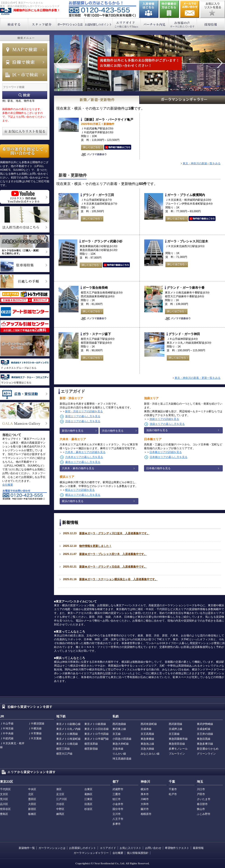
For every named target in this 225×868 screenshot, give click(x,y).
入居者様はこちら (149, 9)
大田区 (32, 804)
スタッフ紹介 (42, 24)
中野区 (60, 809)
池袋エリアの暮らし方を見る (167, 424)
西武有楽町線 (149, 724)
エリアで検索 (25, 75)
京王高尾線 (147, 734)
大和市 (145, 804)
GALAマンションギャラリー (182, 100)
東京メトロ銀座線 (95, 724)
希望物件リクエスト (177, 848)
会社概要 (8, 485)
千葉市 (173, 789)
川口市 (201, 789)
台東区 (88, 789)
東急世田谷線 (177, 744)
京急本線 (118, 749)
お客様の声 (183, 24)
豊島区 (4, 814)
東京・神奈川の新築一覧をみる (202, 163)
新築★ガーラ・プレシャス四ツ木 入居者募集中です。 (113, 554)
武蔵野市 (118, 789)
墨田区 (32, 799)
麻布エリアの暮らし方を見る (83, 462)
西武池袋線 (119, 724)
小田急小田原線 (122, 739)
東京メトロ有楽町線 (68, 739)
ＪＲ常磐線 (35, 733)
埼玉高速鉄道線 (122, 759)
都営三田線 (63, 749)
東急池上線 (147, 744)
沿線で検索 (25, 62)
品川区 (4, 804)
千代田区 (5, 789)
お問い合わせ (190, 9)
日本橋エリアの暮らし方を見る (169, 457)
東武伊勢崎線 (205, 724)
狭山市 (201, 809)
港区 (59, 789)
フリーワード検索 (25, 95)
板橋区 (32, 814)
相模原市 (146, 814)
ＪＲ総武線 (7, 738)
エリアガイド (127, 24)
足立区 (60, 794)
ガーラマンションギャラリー (91, 853)
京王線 (117, 734)
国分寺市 (118, 809)
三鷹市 (117, 794)
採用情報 (211, 24)
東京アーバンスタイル (6, 11)
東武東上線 (119, 729)
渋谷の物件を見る (113, 431)
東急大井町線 (121, 744)
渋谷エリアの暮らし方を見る (83, 421)
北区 (31, 794)
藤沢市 (145, 809)
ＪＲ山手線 (7, 724)
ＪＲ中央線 (7, 733)
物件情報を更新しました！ (95, 546)
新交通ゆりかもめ (208, 749)
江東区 (88, 799)
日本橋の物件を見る (158, 468)
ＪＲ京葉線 (35, 738)
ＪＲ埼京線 (7, 728)
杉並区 (88, 809)
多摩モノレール (178, 749)
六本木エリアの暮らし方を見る (84, 457)
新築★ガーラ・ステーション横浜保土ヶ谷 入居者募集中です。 (118, 579)
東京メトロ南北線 (67, 744)
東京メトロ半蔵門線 (97, 739)
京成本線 (146, 729)
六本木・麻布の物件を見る (78, 468)
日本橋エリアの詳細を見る (166, 452)
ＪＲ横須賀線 (36, 724)
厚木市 (145, 794)
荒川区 (4, 799)
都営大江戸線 (64, 754)
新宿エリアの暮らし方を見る (83, 416)
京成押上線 (175, 729)
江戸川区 (62, 799)
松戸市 (173, 794)
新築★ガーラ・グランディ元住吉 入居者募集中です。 (113, 567)
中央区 (32, 789)
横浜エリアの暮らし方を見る (83, 495)
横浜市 (145, 789)
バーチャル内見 (155, 24)
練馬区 (60, 814)
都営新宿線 (91, 749)
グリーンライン (206, 754)
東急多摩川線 (205, 744)
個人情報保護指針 (138, 853)
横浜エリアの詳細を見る (80, 490)
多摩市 (117, 824)
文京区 (4, 794)
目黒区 (88, 804)
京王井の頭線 (205, 734)
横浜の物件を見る (73, 501)
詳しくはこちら (92, 147)
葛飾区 (88, 794)
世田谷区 (5, 809)
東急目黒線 (204, 739)
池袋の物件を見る (157, 430)
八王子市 (118, 819)
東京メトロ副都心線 (68, 724)
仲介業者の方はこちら (169, 9)
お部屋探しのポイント (98, 24)
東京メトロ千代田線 (97, 734)
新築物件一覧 (27, 848)
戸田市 (201, 794)
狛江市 (117, 799)
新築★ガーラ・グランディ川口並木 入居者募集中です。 (114, 533)
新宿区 (32, 809)
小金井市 (118, 804)
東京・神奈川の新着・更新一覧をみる (198, 378)
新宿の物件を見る (73, 431)
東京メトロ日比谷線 (97, 729)
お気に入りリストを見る (213, 9)
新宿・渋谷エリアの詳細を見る (84, 411)
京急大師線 (147, 749)
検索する (14, 24)
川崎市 (145, 799)
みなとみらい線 (150, 754)
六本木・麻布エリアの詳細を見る (85, 452)
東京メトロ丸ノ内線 (68, 729)
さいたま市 (204, 799)
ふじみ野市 (204, 814)
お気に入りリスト (130, 848)
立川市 (117, 814)
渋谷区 (60, 804)
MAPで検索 (25, 50)
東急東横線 (147, 739)
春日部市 (202, 804)
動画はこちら (118, 147)
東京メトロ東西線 (67, 734)
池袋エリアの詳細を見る (164, 419)
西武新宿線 (175, 724)
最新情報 (198, 848)
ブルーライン (177, 754)
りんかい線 (119, 754)
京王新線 (174, 734)
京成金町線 (204, 729)
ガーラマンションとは (70, 24)
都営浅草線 (91, 744)
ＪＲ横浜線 (35, 728)
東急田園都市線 (178, 739)
